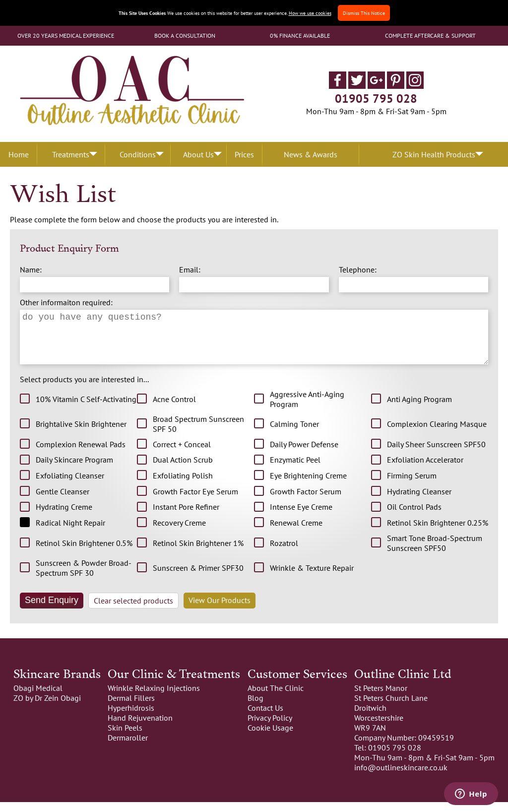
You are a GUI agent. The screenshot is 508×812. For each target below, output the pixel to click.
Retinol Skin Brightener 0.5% (84, 553)
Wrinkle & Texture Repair (312, 578)
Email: (190, 270)
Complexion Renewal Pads (81, 454)
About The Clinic (276, 698)
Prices (244, 154)
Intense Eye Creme (301, 517)
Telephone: (358, 270)
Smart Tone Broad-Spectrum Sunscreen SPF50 (435, 553)
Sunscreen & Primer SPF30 (198, 578)
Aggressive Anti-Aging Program (307, 409)
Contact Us (265, 718)
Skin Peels (125, 738)
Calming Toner (294, 434)
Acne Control (174, 409)
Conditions (138, 154)
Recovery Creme (179, 533)
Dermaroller (128, 747)
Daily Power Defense (304, 454)
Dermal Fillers (131, 708)
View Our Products (220, 610)
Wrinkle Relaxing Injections (154, 698)
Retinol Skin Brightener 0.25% (438, 533)
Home (19, 154)
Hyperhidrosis (131, 718)
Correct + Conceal (182, 454)
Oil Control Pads (414, 517)
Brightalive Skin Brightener (81, 434)
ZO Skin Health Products (434, 154)
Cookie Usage (270, 738)
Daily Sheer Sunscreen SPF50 (436, 454)
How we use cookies (310, 13)
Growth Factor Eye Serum (195, 501)
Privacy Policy (270, 728)
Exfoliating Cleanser (70, 485)
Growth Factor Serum (306, 501)
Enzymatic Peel (295, 470)
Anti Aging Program (419, 409)
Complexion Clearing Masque (437, 434)
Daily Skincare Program (74, 470)
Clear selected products (133, 610)
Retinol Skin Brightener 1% (198, 553)
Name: (31, 270)
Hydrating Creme (64, 517)
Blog (255, 708)
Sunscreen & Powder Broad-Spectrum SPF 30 (84, 578)
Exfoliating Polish (183, 485)
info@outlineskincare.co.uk (401, 777)
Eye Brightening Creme (308, 485)
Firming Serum (412, 485)
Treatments (71, 154)
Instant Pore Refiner (186, 517)
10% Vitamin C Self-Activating (86, 409)
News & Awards (311, 154)
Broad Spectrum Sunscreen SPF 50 (198, 434)
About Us (198, 154)
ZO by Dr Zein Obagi (47, 708)
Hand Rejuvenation (140, 728)
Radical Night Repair (70, 533)
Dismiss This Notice (364, 13)
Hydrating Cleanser (419, 501)
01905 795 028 (376, 99)
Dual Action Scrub (183, 470)
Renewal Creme (296, 533)
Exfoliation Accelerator (425, 470)
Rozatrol (284, 553)
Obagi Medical (38, 698)
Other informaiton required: (66, 302)
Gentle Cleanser (63, 501)
